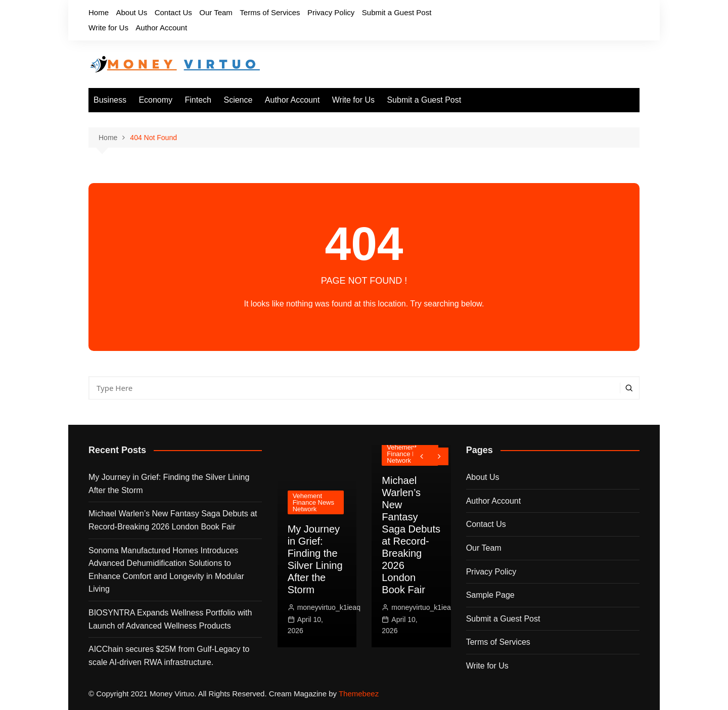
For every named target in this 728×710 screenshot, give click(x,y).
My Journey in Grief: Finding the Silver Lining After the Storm (169, 484)
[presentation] (422, 456)
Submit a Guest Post (397, 12)
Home (99, 12)
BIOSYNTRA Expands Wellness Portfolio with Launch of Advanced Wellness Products (170, 619)
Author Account (161, 28)
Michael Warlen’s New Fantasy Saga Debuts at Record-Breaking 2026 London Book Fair (173, 520)
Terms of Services (270, 12)
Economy (155, 100)
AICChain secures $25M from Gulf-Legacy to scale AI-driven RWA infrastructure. (169, 656)
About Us (131, 12)
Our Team (216, 12)
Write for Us (108, 28)
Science (238, 100)
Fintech (198, 100)
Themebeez (359, 694)
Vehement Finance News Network (313, 502)
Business (110, 100)
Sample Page (490, 595)
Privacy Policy (331, 12)
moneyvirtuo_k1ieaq (329, 607)
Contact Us (173, 12)
